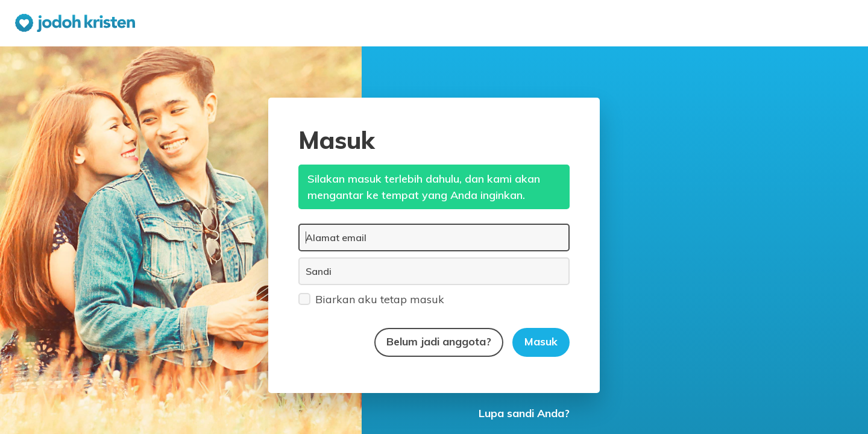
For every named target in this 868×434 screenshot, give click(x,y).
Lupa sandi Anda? (524, 413)
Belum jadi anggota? (439, 341)
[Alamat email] (434, 237)
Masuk (541, 341)
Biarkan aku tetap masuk (371, 299)
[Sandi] (434, 271)
